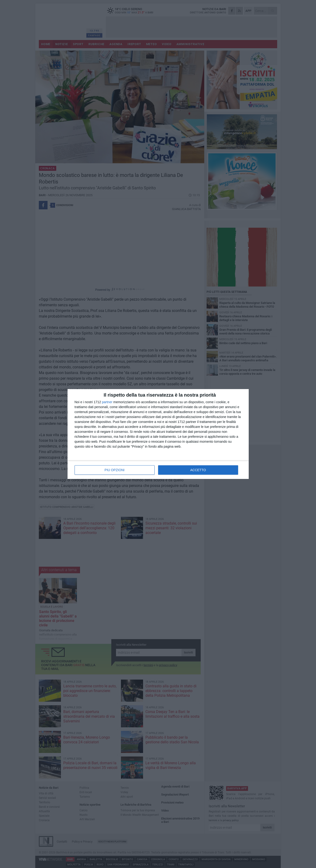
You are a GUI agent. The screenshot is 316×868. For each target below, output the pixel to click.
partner (107, 402)
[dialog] (158, 434)
